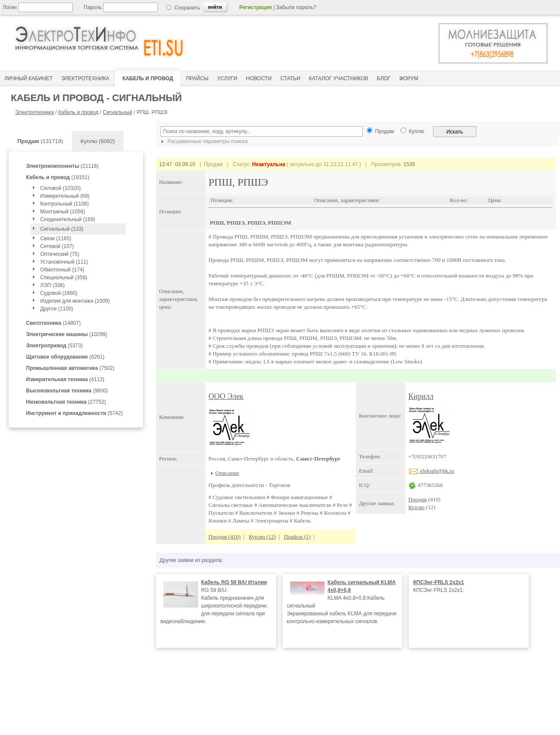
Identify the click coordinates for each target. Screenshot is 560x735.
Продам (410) (225, 537)
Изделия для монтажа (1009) (75, 301)
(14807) (53, 323)
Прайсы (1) (297, 537)
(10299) (67, 334)
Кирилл (421, 396)
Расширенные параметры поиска (203, 141)
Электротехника (34, 112)
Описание (227, 473)
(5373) (54, 346)
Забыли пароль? (296, 7)
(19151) (58, 177)
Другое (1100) (57, 309)
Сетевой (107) (57, 246)
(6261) (65, 357)
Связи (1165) (56, 238)
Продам (418, 499)
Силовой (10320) (61, 188)
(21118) (62, 166)
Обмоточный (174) (62, 270)
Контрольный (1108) (65, 204)
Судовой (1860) (59, 293)
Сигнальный (117, 112)
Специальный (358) (64, 278)
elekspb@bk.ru (431, 471)
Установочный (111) (64, 262)
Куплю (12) (262, 537)
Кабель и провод (78, 112)
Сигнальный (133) (62, 229)
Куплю (416, 507)
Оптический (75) (60, 254)
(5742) (74, 413)
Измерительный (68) (65, 196)
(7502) (70, 368)
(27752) (66, 402)
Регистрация (256, 7)
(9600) (67, 391)
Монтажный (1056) (63, 212)
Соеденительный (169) (68, 219)
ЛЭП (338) (52, 285)
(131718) (40, 141)
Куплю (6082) (98, 141)
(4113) (65, 379)
